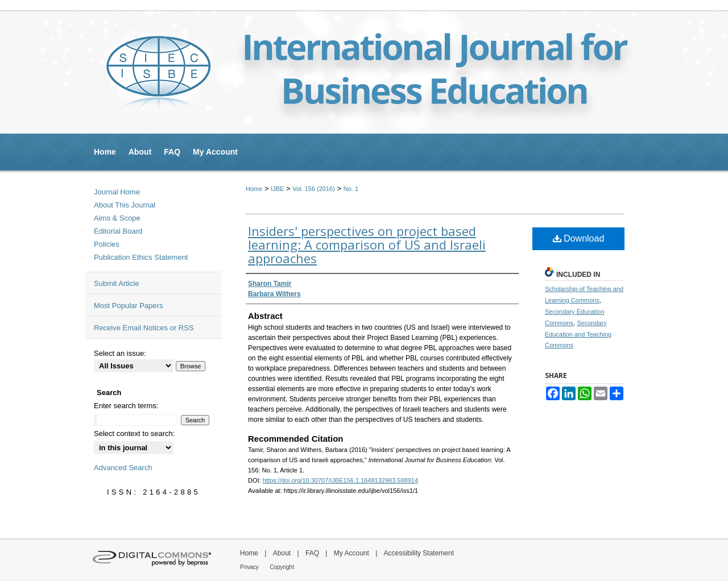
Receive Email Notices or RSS (144, 328)
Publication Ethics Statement (141, 257)
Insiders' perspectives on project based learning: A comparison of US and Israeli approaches (367, 244)
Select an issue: (120, 353)
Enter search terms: (126, 406)
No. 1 (351, 189)
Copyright (282, 567)
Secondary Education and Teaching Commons (578, 334)
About (282, 553)
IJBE (277, 189)
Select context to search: (134, 433)
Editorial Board (118, 231)
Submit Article (116, 283)
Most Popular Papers (128, 306)
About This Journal (125, 205)
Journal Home (117, 192)
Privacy (249, 567)
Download (579, 238)
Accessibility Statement (419, 553)
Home (254, 189)
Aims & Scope (117, 218)
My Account (351, 553)
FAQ (312, 553)
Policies (107, 244)
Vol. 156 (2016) (314, 189)
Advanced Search (123, 468)
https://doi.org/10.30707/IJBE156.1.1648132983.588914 (340, 480)
